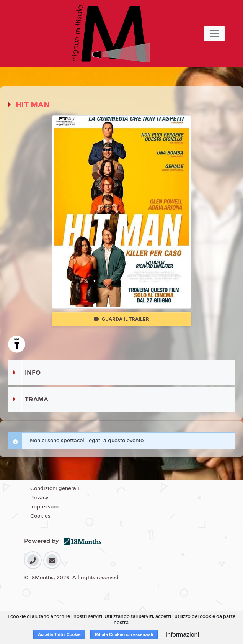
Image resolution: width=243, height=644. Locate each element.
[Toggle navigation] (214, 34)
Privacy (39, 498)
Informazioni (182, 635)
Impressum (44, 507)
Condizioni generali (55, 488)
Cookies (40, 516)
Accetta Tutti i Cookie (59, 634)
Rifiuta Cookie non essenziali (124, 634)
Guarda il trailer (121, 319)
